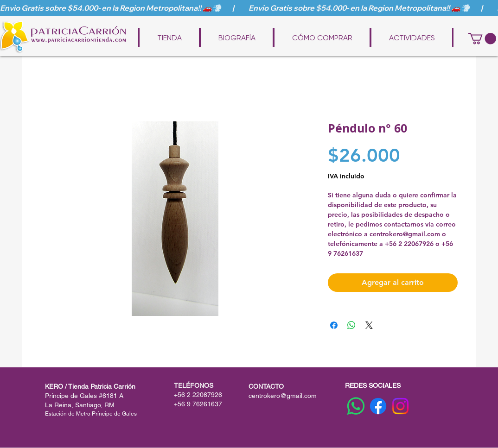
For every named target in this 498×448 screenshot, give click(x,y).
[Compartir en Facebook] (334, 325)
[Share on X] (369, 325)
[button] (482, 38)
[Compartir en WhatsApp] (351, 325)
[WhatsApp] (356, 406)
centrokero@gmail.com (283, 396)
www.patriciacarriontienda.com (255, 24)
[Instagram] (400, 406)
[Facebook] (378, 406)
